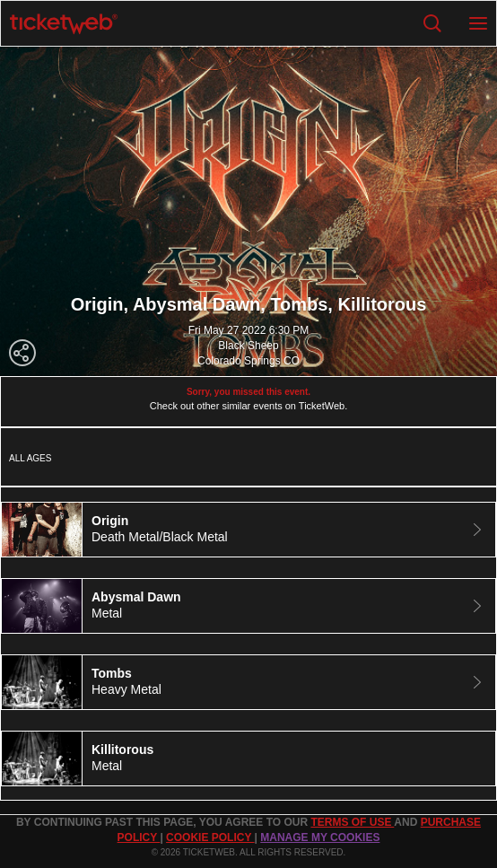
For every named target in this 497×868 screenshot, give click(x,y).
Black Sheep (248, 346)
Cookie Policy (210, 837)
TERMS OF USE (352, 822)
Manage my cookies (320, 837)
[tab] (248, 530)
